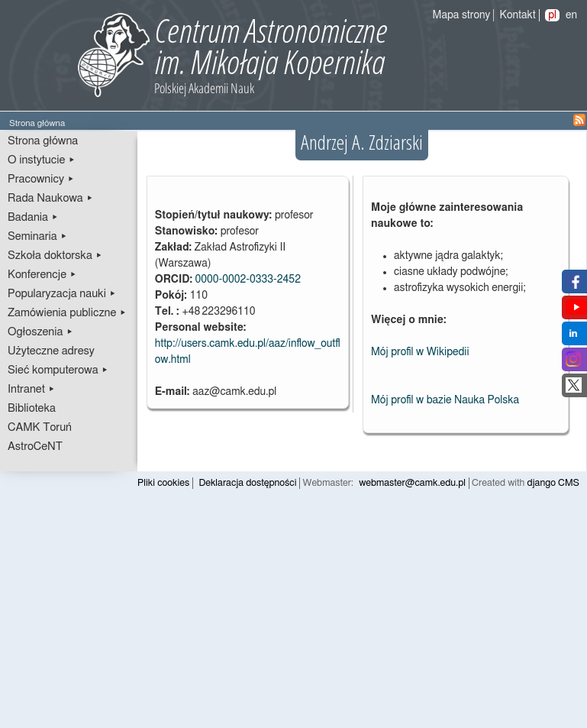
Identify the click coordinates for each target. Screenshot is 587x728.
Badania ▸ (33, 217)
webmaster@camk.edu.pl (412, 483)
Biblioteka (32, 408)
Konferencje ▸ (42, 275)
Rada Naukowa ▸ (50, 198)
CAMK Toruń (40, 427)
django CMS (554, 483)
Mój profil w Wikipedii (420, 352)
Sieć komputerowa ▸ (58, 370)
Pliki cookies (163, 483)
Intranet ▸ (31, 389)
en (571, 15)
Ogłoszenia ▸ (40, 332)
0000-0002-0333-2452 (248, 280)
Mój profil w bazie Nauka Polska (445, 400)
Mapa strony (462, 15)
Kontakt (518, 15)
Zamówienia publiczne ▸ (67, 313)
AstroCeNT (35, 447)
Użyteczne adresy (51, 351)
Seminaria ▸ (37, 236)
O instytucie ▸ (42, 160)
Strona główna (43, 141)
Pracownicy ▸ (41, 179)
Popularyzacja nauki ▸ (62, 294)
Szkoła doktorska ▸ (55, 256)
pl (552, 15)
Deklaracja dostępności (247, 483)
